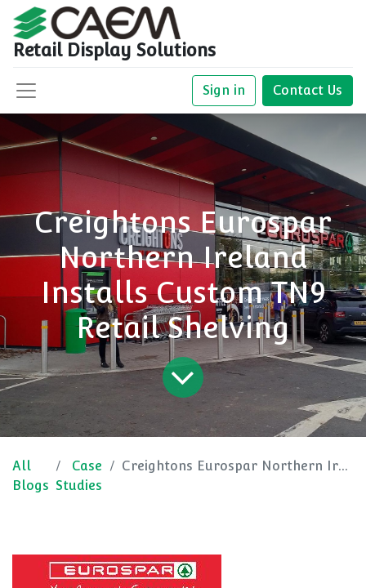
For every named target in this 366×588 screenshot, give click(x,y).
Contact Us (308, 90)
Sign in (224, 90)
